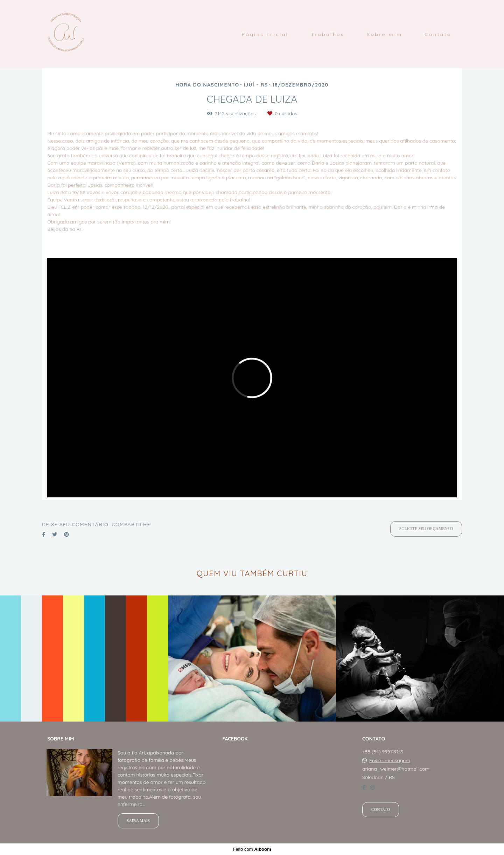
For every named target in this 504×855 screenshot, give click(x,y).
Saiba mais (138, 821)
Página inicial (265, 34)
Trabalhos (328, 34)
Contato (438, 34)
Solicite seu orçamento (426, 529)
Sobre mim (385, 34)
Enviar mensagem (390, 760)
